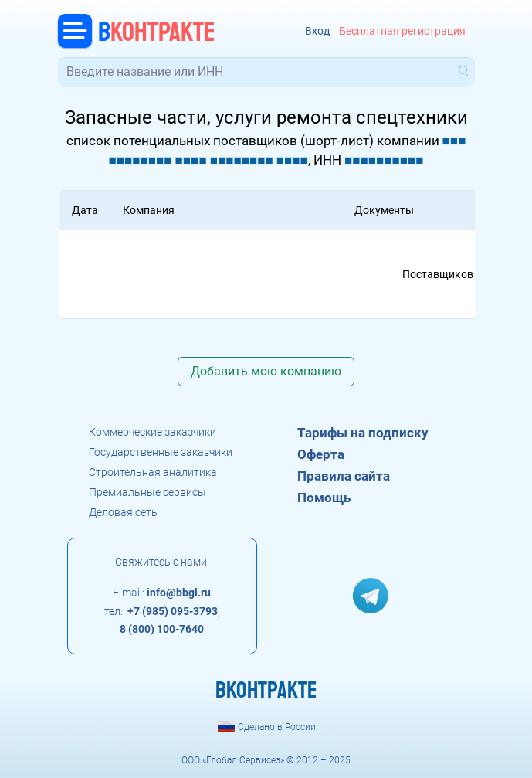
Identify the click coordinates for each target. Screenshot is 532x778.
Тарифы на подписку (363, 433)
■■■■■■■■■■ (384, 160)
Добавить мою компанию (266, 371)
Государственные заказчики (161, 452)
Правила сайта (344, 476)
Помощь (324, 498)
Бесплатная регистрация (402, 31)
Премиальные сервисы (147, 492)
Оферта (321, 454)
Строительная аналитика (153, 472)
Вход (317, 31)
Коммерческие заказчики (152, 432)
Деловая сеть (123, 512)
